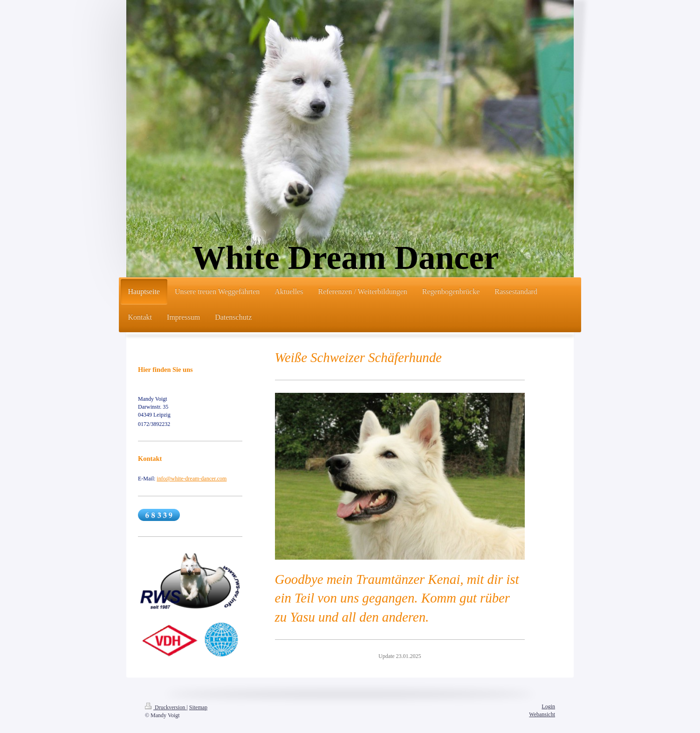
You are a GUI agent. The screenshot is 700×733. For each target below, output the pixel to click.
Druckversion (166, 707)
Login (548, 706)
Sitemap (198, 707)
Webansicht (542, 714)
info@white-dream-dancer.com (192, 479)
